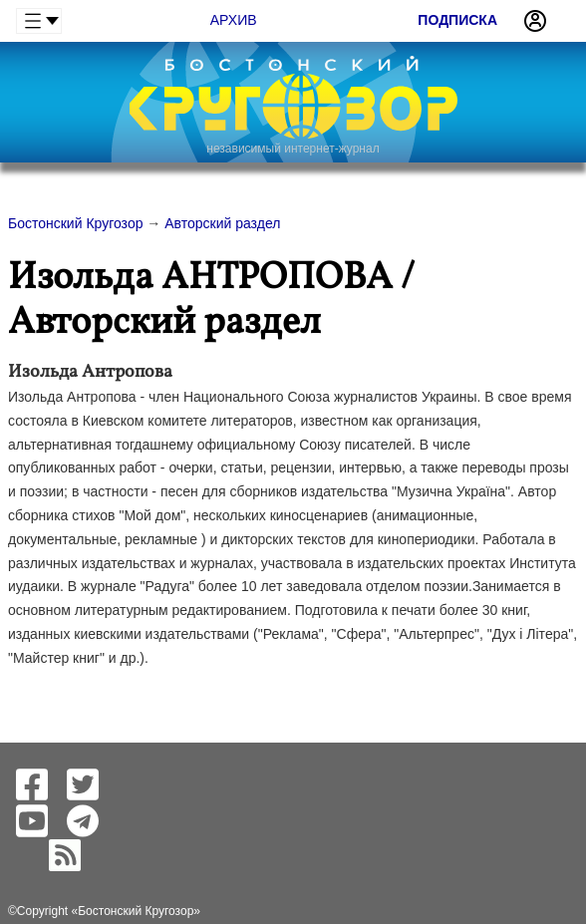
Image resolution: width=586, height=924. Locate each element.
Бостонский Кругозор (136, 911)
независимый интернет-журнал (293, 149)
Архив (234, 20)
